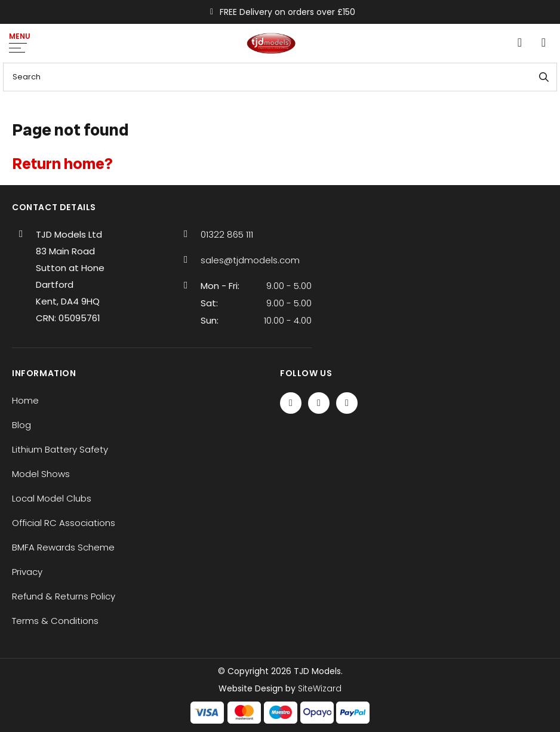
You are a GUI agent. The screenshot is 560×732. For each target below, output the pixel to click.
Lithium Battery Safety (60, 449)
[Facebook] (291, 403)
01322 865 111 (227, 234)
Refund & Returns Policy (64, 596)
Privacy (27, 572)
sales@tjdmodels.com (250, 260)
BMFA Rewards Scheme (63, 547)
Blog (21, 425)
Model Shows (41, 474)
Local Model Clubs (52, 498)
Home (25, 400)
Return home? (62, 164)
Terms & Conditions (55, 621)
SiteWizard (320, 688)
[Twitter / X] (319, 403)
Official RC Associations (64, 523)
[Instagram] (347, 403)
